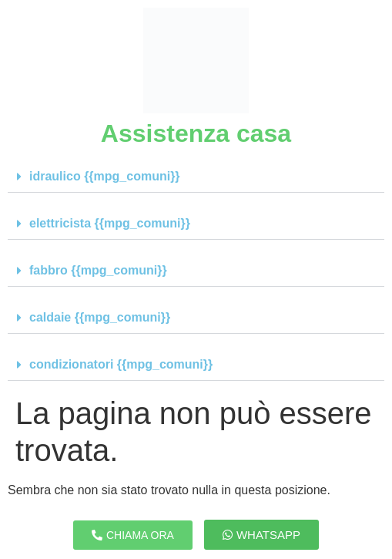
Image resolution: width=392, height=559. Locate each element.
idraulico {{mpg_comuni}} (105, 176)
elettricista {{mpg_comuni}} (110, 223)
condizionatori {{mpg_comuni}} (121, 364)
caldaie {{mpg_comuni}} (100, 317)
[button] (196, 177)
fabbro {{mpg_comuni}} (98, 270)
